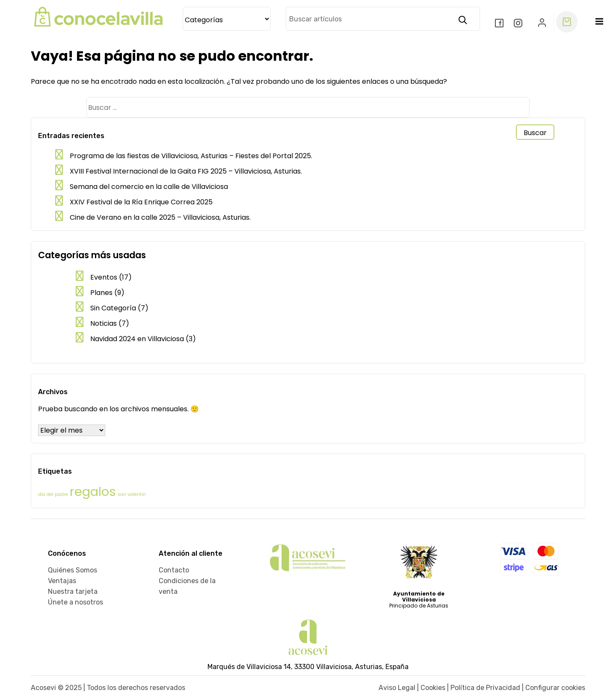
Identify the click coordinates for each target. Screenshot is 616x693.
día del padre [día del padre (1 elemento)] (53, 494)
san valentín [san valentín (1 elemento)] (132, 494)
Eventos (104, 277)
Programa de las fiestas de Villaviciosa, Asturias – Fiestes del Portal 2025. (191, 156)
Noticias (104, 323)
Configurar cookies (555, 688)
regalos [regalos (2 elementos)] (93, 491)
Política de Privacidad (485, 688)
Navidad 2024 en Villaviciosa (137, 339)
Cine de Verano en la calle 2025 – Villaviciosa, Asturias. (160, 217)
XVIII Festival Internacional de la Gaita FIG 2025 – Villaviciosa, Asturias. (186, 171)
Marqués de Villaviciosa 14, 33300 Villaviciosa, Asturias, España (308, 667)
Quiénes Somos (73, 570)
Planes (101, 293)
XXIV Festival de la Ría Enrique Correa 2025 (141, 202)
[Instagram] (519, 24)
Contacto (174, 570)
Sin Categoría (113, 308)
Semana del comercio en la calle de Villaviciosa (149, 187)
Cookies (433, 688)
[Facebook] (500, 24)
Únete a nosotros (76, 602)
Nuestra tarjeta (73, 591)
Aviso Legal (397, 688)
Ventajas (62, 581)
